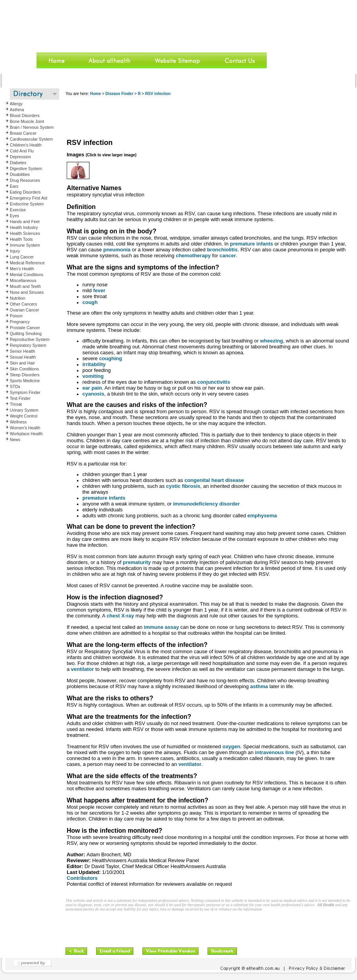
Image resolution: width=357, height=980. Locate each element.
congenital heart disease (214, 480)
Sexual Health (23, 357)
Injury (15, 251)
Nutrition (18, 298)
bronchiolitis (222, 250)
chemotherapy (193, 256)
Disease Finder (119, 94)
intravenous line (275, 752)
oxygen (231, 746)
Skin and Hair (22, 363)
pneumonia (117, 250)
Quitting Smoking (26, 333)
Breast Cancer (23, 133)
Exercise (18, 210)
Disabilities (20, 174)
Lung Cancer (22, 257)
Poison (16, 316)
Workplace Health (26, 434)
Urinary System (24, 410)
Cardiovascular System (31, 139)
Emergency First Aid (28, 198)
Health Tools (21, 239)
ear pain (92, 388)
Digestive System (26, 169)
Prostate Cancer (25, 328)
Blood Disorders (25, 115)
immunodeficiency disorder (206, 504)
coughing (111, 358)
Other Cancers (23, 304)
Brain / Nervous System (32, 127)
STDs (15, 387)
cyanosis (93, 394)
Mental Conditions (26, 275)
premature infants (251, 244)
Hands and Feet (25, 222)
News (15, 440)
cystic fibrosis (183, 486)
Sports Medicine (25, 381)
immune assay (162, 627)
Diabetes (18, 163)
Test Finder (20, 398)
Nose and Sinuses (27, 292)
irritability (94, 364)
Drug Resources (25, 180)
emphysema (262, 516)
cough (90, 302)
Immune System (25, 245)
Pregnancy (20, 322)
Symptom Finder (25, 392)
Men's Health (22, 269)
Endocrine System (27, 204)
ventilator (83, 669)
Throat (16, 404)
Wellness (18, 422)
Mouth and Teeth (25, 286)
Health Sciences (25, 233)
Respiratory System (28, 345)
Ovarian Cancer (25, 310)
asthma (259, 686)
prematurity (137, 562)
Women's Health (25, 428)
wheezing (272, 341)
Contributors (82, 878)
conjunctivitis (214, 382)
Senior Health (23, 351)
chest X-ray (120, 616)
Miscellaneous (23, 280)
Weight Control (24, 416)
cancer (228, 256)
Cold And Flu (22, 151)
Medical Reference (27, 263)
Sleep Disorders (25, 375)
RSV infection (158, 94)
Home (95, 94)
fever (99, 290)
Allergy (16, 104)
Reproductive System (30, 339)
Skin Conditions (24, 369)
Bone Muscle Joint (27, 121)
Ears (14, 186)
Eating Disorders (25, 192)
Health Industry (24, 227)
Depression (20, 157)
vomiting (93, 376)
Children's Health (26, 145)
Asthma (17, 110)
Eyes (15, 216)
